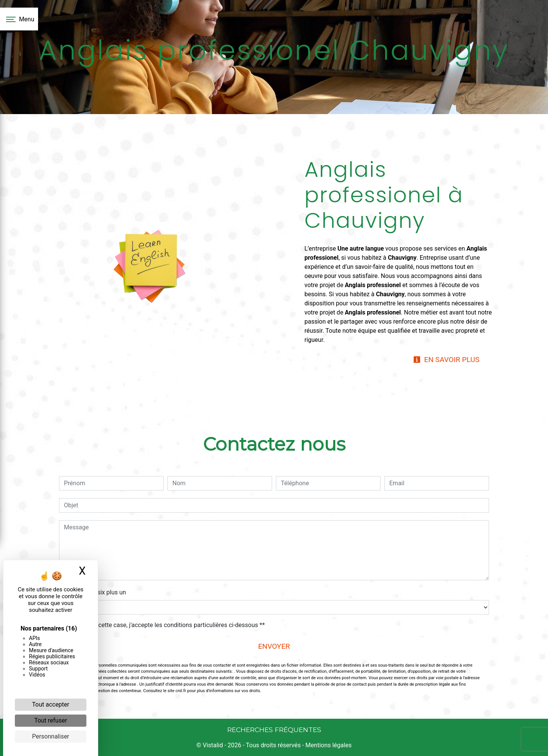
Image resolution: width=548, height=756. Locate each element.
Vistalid (213, 745)
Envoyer (274, 646)
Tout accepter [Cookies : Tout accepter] (51, 704)
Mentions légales (328, 745)
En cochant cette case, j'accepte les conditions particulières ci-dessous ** (166, 625)
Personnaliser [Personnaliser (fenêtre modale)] (51, 736)
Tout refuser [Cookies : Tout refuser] (51, 720)
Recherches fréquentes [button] (274, 730)
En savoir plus (446, 360)
